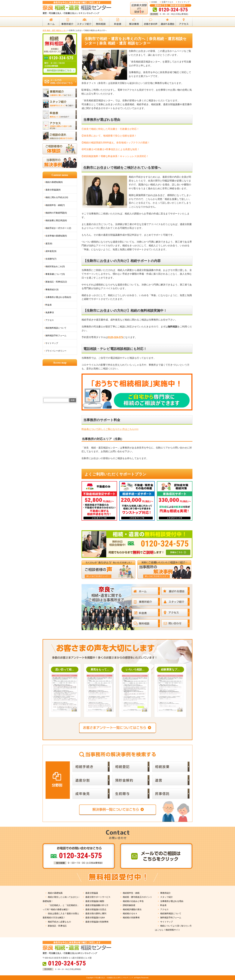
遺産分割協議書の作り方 (97, 905)
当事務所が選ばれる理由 (172, 901)
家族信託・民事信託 (57, 926)
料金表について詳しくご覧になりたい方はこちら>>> (110, 429)
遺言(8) (49, 244)
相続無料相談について (56, 328)
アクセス (50, 320)
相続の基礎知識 (55, 893)
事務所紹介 (165, 893)
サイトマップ (184, 2)
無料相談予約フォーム (56, 336)
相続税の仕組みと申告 (133, 901)
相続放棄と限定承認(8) (56, 220)
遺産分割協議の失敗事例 (97, 922)
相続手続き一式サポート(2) (58, 228)
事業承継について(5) (55, 274)
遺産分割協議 (92, 893)
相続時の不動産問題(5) (56, 213)
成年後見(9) (51, 251)
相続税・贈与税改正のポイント (137, 897)
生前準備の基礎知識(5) (56, 236)
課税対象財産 (129, 905)
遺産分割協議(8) (53, 190)
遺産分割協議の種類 (95, 901)
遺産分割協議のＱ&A (95, 918)
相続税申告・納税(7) (55, 205)
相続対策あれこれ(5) (55, 266)
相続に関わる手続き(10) (57, 197)
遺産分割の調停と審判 (96, 913)
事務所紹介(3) (52, 290)
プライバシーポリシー (56, 351)
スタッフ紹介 (167, 897)
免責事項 (50, 312)
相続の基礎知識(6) (54, 182)
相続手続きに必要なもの (59, 922)
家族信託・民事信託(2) (56, 282)
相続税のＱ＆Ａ (130, 913)
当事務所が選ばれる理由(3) (58, 297)
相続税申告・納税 (131, 893)
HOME (154, 2)
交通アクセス (167, 2)
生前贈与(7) (51, 259)
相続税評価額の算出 (132, 909)
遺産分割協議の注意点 (96, 909)
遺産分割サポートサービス (98, 897)
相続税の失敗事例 (131, 918)
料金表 (49, 305)
